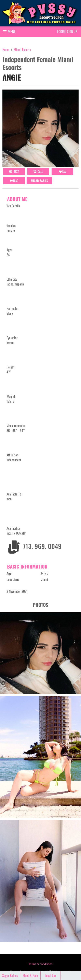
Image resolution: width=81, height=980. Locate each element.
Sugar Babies (39, 181)
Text (14, 171)
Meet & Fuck (30, 976)
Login (61, 32)
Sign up (72, 32)
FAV (63, 171)
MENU (10, 32)
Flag (14, 181)
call (38, 171)
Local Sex (51, 976)
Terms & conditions (40, 964)
